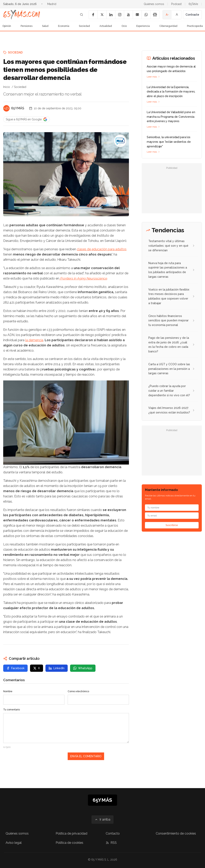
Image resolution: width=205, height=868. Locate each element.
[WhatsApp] (146, 15)
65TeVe (193, 4)
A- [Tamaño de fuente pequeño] (167, 15)
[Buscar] (81, 15)
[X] (102, 15)
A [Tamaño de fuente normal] (177, 15)
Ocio (124, 26)
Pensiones (27, 26)
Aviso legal (14, 843)
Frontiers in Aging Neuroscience (83, 278)
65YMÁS (18, 108)
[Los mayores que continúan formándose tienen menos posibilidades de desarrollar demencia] (120, 141)
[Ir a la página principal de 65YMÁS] (22, 15)
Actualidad (106, 26)
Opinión (7, 26)
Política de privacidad (71, 833)
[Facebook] (93, 15)
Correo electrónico (78, 691)
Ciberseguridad (168, 26)
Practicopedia (195, 26)
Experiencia (143, 26)
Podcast (176, 4)
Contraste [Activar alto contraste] (192, 15)
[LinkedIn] (111, 15)
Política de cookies (69, 843)
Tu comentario (12, 710)
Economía (64, 26)
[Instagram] (120, 15)
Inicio (7, 87)
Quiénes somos (154, 4)
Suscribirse (172, 525)
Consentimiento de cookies (176, 833)
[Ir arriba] (102, 820)
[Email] (137, 15)
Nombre (8, 691)
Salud (45, 26)
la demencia (34, 340)
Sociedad (84, 26)
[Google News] (155, 15)
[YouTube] (128, 15)
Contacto (113, 833)
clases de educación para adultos (102, 249)
